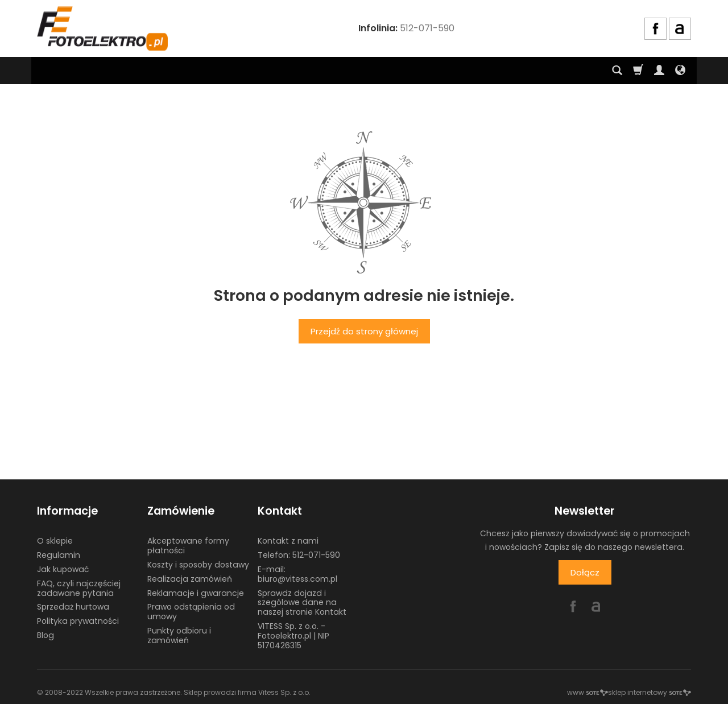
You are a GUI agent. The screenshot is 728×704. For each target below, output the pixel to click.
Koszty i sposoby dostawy (198, 565)
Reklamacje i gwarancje (196, 593)
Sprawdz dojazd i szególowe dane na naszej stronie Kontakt (302, 603)
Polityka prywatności (78, 621)
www (588, 692)
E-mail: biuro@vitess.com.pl (297, 574)
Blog (45, 635)
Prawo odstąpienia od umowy (191, 612)
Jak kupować (63, 569)
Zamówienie (181, 511)
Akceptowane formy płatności (188, 546)
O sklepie (55, 541)
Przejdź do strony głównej (364, 331)
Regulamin (59, 555)
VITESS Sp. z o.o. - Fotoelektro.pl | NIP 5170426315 (293, 636)
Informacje (67, 511)
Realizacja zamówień (190, 579)
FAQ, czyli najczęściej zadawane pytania (79, 588)
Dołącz (585, 572)
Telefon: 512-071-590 (299, 555)
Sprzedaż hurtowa (73, 607)
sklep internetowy (650, 692)
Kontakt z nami (288, 541)
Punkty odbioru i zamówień (179, 635)
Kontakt (280, 511)
